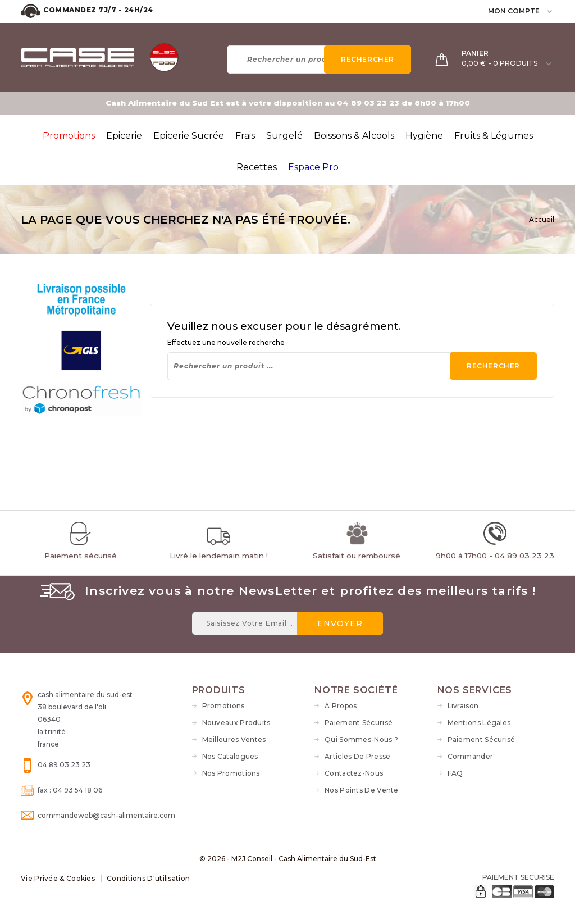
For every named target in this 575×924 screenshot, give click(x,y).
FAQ (455, 773)
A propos (341, 706)
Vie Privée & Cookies (58, 878)
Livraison (463, 706)
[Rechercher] (319, 60)
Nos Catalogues (230, 756)
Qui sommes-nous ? (361, 739)
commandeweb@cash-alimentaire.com (106, 815)
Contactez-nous (354, 773)
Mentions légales (479, 723)
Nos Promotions (231, 773)
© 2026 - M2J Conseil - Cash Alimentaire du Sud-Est (288, 859)
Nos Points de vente (362, 790)
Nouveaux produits (236, 723)
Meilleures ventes (234, 739)
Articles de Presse (357, 756)
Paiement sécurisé (359, 723)
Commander (471, 756)
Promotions (223, 706)
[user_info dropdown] (551, 11)
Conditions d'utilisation (148, 878)
